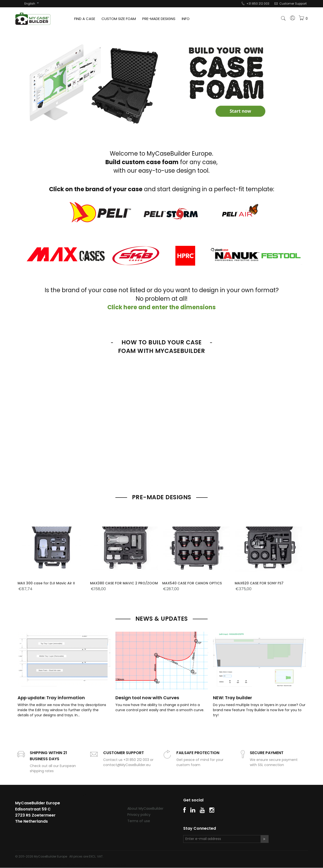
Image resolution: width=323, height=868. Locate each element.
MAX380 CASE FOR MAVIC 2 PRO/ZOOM (124, 583)
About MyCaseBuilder (145, 808)
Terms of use (139, 821)
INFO (186, 19)
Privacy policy (139, 815)
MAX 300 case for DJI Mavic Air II (46, 583)
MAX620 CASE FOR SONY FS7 (259, 583)
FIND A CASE (85, 19)
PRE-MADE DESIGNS (159, 19)
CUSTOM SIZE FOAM (119, 19)
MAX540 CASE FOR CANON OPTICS (192, 583)
